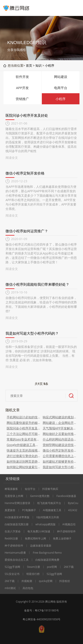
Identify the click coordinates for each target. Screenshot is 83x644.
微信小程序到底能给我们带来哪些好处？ (37, 284)
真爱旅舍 (10, 510)
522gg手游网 (12, 567)
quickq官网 (46, 581)
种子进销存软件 (66, 531)
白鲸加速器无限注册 (17, 524)
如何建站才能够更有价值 (60, 461)
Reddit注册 (11, 539)
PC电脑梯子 (29, 510)
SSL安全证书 (12, 574)
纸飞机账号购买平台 (49, 503)
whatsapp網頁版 (45, 524)
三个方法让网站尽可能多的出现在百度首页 (24, 434)
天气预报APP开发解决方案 (60, 428)
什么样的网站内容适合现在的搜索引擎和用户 (60, 439)
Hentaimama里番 (15, 553)
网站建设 (61, 77)
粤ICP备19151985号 (47, 610)
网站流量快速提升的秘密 (24, 423)
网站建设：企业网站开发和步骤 (60, 423)
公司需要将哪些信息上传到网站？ (60, 456)
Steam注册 (34, 567)
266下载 (69, 567)
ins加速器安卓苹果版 (17, 517)
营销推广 (22, 99)
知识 (39, 65)
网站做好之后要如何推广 (60, 434)
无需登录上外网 (14, 496)
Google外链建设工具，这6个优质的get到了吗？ (24, 445)
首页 (29, 65)
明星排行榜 (33, 574)
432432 (73, 510)
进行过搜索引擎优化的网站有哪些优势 (24, 456)
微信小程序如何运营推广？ (27, 231)
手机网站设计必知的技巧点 (24, 417)
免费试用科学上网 (35, 539)
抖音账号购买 (50, 489)
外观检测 (27, 581)
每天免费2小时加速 (39, 531)
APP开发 (22, 88)
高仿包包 (28, 588)
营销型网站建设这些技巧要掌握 (60, 445)
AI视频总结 (69, 524)
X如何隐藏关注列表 (48, 517)
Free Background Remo (47, 553)
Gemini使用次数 (40, 496)
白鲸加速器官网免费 (47, 560)
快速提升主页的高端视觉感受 (24, 450)
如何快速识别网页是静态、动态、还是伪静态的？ (24, 461)
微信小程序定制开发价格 (25, 173)
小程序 (50, 65)
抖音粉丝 (65, 581)
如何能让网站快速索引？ (24, 467)
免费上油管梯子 (62, 539)
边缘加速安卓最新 (41, 546)
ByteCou (73, 503)
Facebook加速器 (66, 496)
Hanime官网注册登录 (17, 503)
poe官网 (52, 567)
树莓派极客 (11, 489)
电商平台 (61, 88)
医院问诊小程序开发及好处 (27, 115)
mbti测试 (10, 588)
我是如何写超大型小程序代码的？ (32, 333)
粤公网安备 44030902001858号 (41, 619)
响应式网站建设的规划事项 (60, 417)
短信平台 (30, 489)
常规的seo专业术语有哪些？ (24, 439)
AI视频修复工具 (52, 510)
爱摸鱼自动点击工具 (17, 560)
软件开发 (22, 77)
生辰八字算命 (13, 531)
